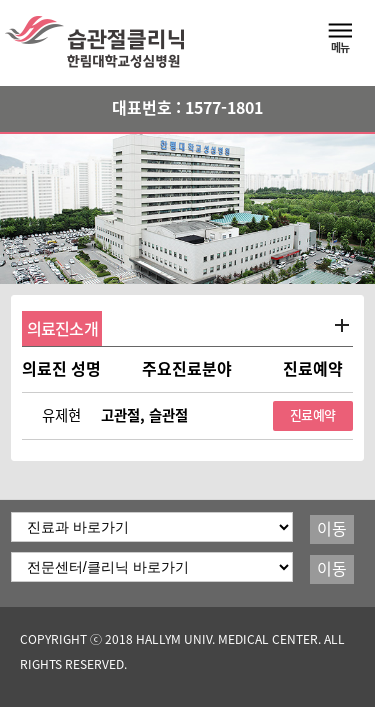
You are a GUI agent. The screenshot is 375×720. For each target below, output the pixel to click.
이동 (332, 529)
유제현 (61, 415)
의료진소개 (62, 329)
